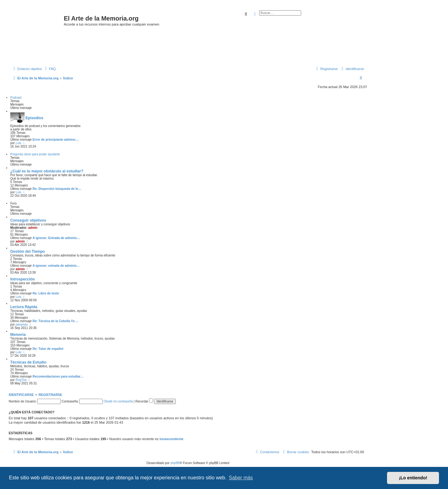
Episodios (34, 118)
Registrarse (50, 395)
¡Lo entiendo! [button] (413, 478)
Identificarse (21, 395)
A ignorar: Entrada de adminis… (56, 238)
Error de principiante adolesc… (56, 140)
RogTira (21, 380)
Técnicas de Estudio (28, 362)
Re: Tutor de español (48, 349)
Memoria (18, 335)
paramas (22, 324)
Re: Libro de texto (46, 293)
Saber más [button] (241, 478)
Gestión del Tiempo (28, 252)
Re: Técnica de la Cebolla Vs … (56, 321)
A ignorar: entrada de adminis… (56, 266)
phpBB (175, 463)
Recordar (144, 401)
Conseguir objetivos (28, 220)
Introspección (23, 279)
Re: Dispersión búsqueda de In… (57, 189)
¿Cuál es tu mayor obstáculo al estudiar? (47, 171)
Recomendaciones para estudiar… (58, 376)
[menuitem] (49, 69)
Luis (18, 143)
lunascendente (172, 439)
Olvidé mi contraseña (118, 401)
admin (33, 228)
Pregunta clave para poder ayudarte (35, 154)
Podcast (16, 98)
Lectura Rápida (24, 307)
